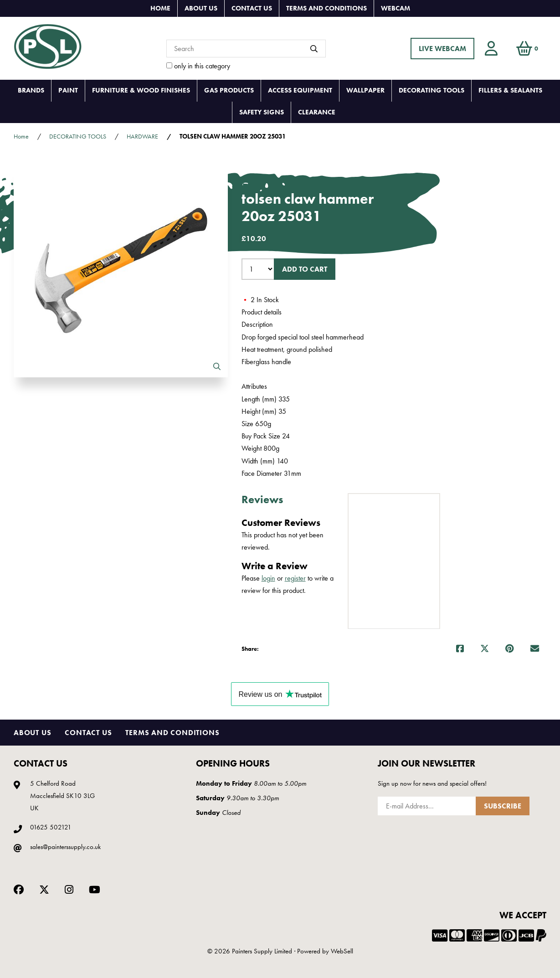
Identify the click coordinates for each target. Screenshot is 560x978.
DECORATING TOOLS (432, 90)
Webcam (396, 8)
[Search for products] (246, 49)
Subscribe (503, 806)
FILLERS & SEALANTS (510, 90)
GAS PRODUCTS (229, 90)
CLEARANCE (317, 112)
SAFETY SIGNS (262, 112)
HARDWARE (142, 136)
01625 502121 (51, 827)
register (295, 578)
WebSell (342, 951)
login (268, 578)
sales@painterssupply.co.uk (65, 847)
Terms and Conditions (326, 8)
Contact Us (252, 8)
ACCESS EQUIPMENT (300, 90)
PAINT (68, 90)
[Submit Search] (314, 49)
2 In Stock (260, 300)
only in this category (198, 66)
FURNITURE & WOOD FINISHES (141, 90)
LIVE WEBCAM (442, 49)
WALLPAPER (365, 90)
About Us (201, 8)
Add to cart (305, 269)
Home (160, 8)
